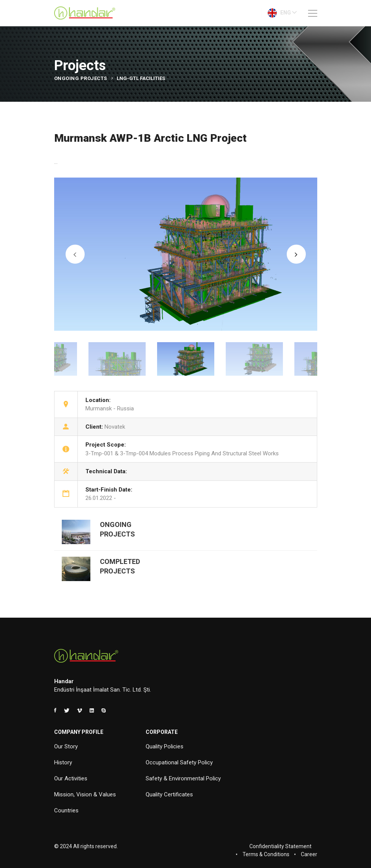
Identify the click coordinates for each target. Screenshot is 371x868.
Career (309, 854)
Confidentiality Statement (280, 846)
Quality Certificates (169, 794)
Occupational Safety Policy (179, 762)
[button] (75, 254)
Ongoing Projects (81, 78)
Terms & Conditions (266, 854)
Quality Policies (165, 746)
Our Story (66, 746)
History (63, 762)
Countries (66, 810)
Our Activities (71, 778)
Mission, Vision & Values (85, 794)
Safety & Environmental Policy (183, 778)
